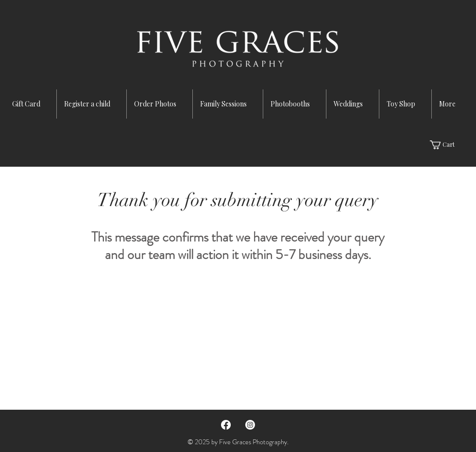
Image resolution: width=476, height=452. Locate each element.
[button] (447, 145)
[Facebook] (226, 425)
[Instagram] (250, 425)
